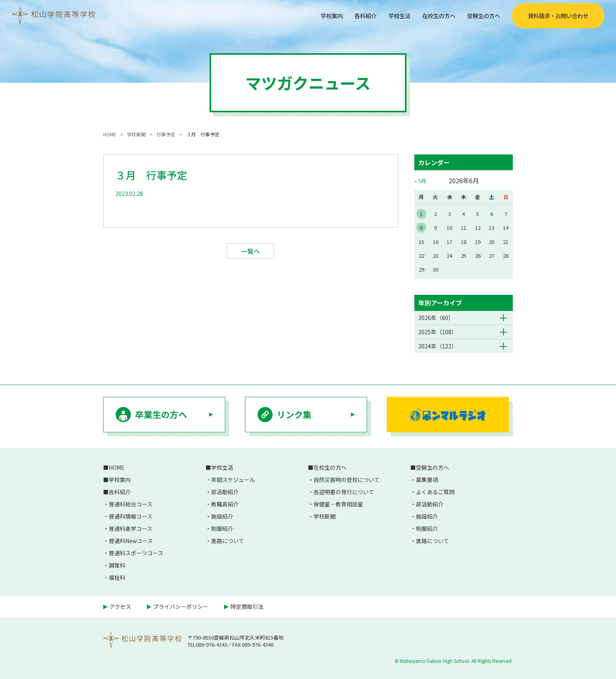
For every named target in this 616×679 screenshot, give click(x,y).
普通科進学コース (131, 528)
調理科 (117, 565)
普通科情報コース (131, 516)
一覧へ (250, 251)
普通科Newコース (131, 541)
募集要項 (427, 480)
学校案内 (314, 15)
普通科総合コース (131, 504)
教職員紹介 (225, 504)
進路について (228, 541)
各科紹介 (351, 15)
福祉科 (117, 577)
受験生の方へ (481, 15)
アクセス (120, 606)
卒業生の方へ (161, 414)
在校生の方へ (432, 15)
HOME (117, 467)
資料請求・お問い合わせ (558, 16)
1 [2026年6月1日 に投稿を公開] (421, 214)
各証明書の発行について (344, 492)
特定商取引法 (247, 606)
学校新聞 (325, 516)
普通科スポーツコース (136, 553)
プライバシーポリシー (181, 606)
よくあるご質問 (435, 492)
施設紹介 (222, 516)
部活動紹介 (225, 492)
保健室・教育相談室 (338, 504)
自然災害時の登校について (347, 480)
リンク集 (294, 414)
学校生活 (388, 15)
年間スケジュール (233, 480)
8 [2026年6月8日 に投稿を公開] (421, 228)
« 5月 (420, 181)
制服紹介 (222, 528)
